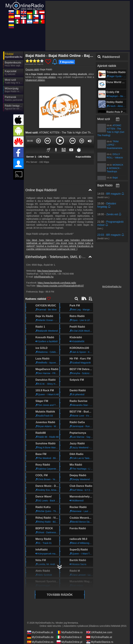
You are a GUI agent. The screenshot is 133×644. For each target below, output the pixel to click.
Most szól (104, 119)
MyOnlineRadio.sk (40, 632)
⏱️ (79, 150)
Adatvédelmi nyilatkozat (76, 626)
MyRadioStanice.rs (100, 642)
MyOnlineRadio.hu (112, 287)
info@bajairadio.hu (44, 277)
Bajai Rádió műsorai (111, 185)
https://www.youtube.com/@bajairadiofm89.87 (60, 286)
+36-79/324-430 (48, 274)
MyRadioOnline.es (40, 642)
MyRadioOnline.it (69, 637)
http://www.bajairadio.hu (49, 271)
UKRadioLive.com (99, 632)
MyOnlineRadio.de (40, 637)
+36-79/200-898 (66, 274)
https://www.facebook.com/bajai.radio (57, 283)
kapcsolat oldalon (47, 77)
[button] (38, 141)
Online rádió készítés (50, 626)
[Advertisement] (88, 26)
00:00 (30, 141)
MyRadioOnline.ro (70, 632)
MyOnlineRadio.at (99, 637)
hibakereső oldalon (35, 80)
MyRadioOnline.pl (69, 642)
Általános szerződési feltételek (105, 626)
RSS (124, 626)
